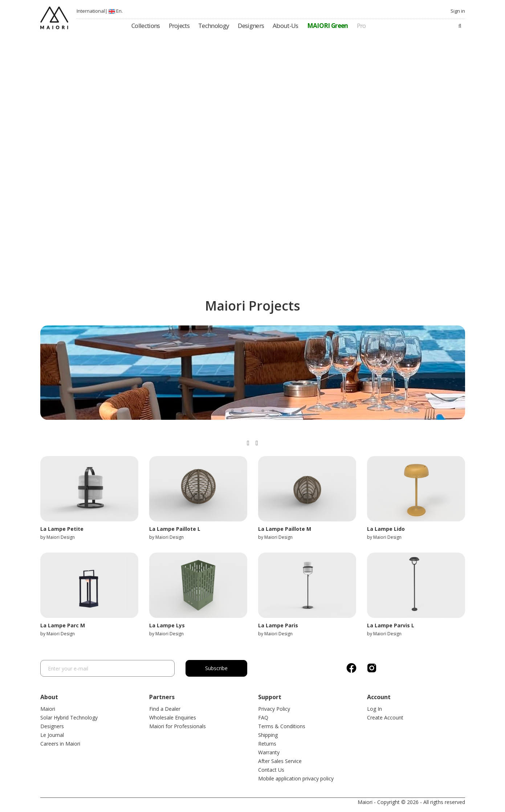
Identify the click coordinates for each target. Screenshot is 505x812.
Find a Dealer (165, 709)
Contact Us (271, 770)
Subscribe (216, 668)
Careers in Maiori (60, 744)
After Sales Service (280, 761)
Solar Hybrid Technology (69, 717)
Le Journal (52, 735)
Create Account (385, 717)
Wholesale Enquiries (173, 717)
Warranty (269, 752)
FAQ (263, 717)
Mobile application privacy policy (296, 778)
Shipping (268, 735)
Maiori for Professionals (178, 726)
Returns (267, 744)
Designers (52, 726)
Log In (374, 709)
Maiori (48, 709)
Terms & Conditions (282, 726)
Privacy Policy (274, 709)
